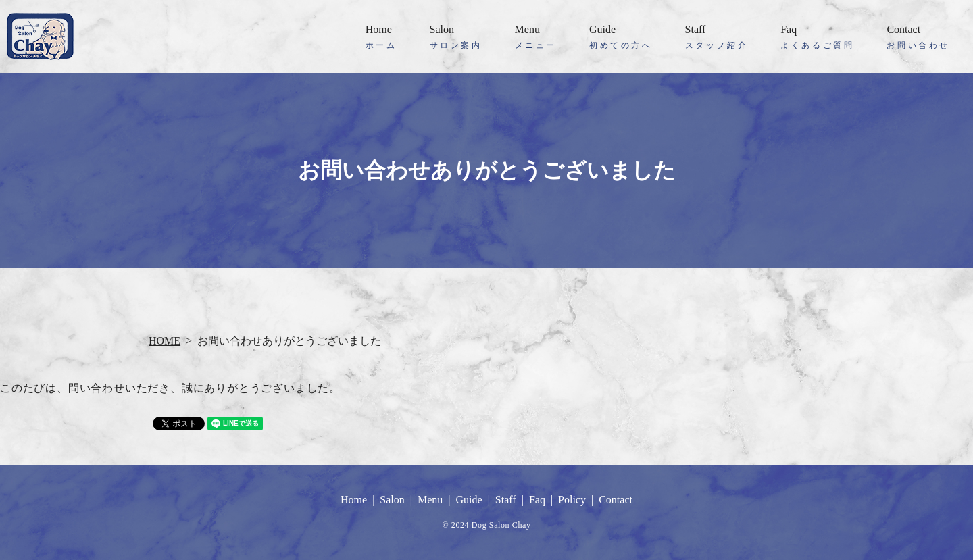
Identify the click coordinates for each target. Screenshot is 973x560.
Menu (536, 37)
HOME (165, 341)
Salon (456, 37)
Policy (572, 500)
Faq (817, 37)
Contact (918, 37)
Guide (621, 37)
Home (381, 37)
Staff (717, 37)
